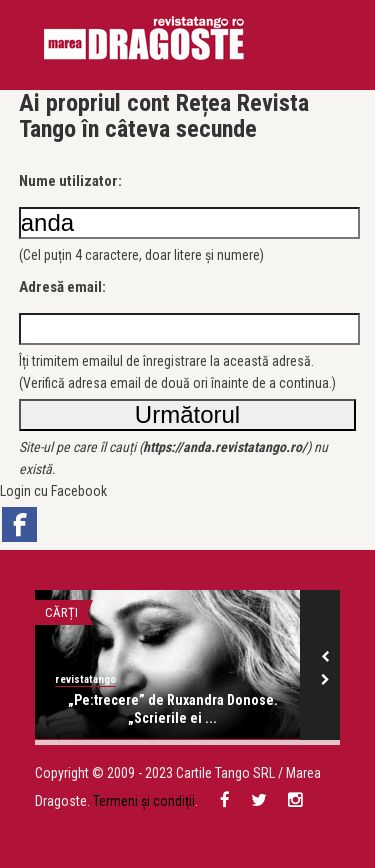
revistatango (85, 679)
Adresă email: (62, 287)
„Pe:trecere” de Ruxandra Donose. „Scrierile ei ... (173, 709)
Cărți (61, 612)
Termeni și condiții (144, 801)
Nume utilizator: (70, 181)
